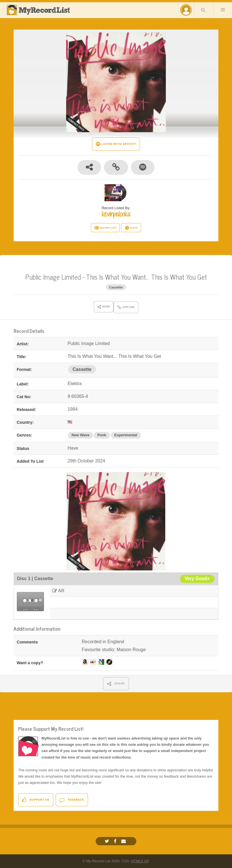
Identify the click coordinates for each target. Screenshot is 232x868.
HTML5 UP (140, 861)
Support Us (36, 800)
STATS (131, 228)
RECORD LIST (105, 228)
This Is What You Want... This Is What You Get (147, 277)
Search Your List (203, 10)
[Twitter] (108, 841)
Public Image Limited (53, 277)
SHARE (116, 684)
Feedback (72, 800)
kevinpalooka (116, 214)
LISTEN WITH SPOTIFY (116, 144)
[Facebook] (116, 841)
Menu (223, 10)
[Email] (124, 841)
